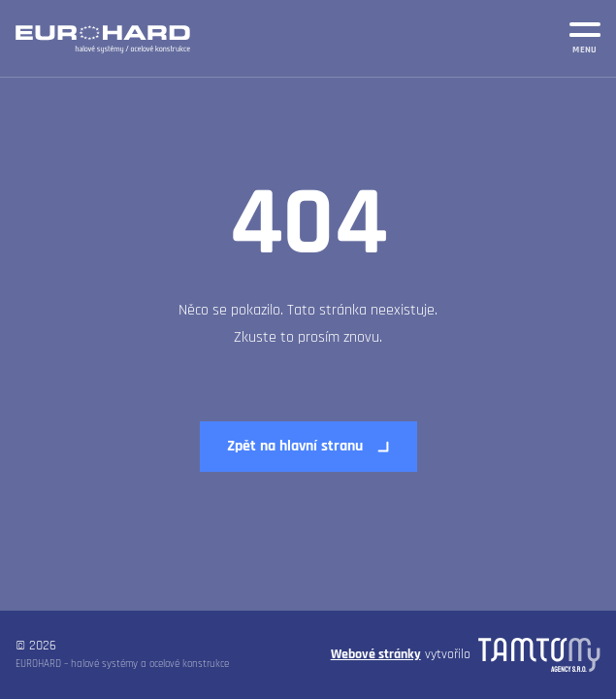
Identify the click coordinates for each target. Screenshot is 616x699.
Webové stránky (376, 654)
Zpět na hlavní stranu (295, 446)
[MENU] (585, 35)
